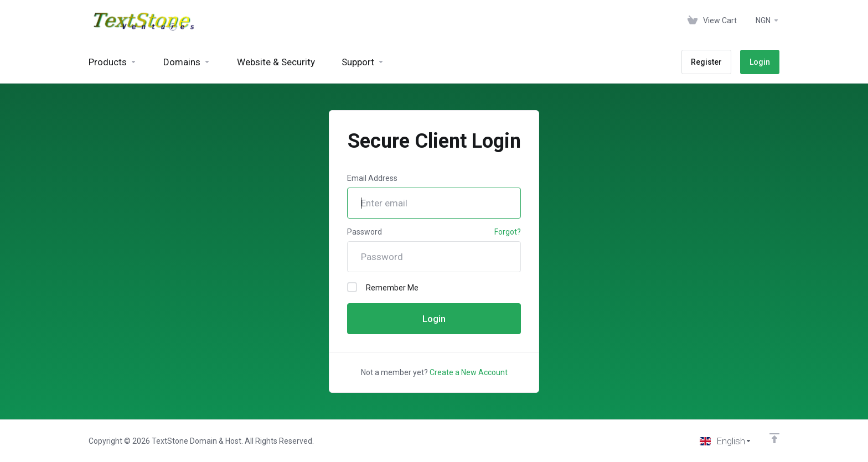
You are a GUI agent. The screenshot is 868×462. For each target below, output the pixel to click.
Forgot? (508, 232)
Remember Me (383, 287)
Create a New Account (469, 372)
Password (365, 232)
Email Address (372, 178)
